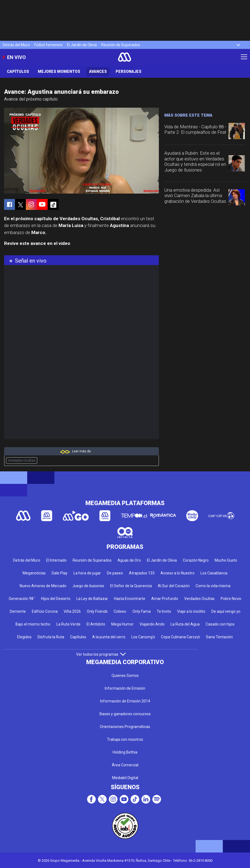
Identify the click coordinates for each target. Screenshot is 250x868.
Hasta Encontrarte (130, 599)
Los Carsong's (143, 637)
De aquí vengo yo (226, 611)
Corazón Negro (196, 560)
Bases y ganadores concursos (125, 714)
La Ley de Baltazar (92, 599)
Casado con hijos (220, 624)
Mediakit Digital (125, 778)
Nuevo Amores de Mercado (43, 586)
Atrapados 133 (142, 573)
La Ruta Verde (68, 624)
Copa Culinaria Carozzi (180, 637)
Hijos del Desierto (56, 599)
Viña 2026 (72, 611)
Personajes (129, 71)
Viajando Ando (152, 624)
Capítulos (18, 71)
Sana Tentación (219, 637)
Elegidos (24, 637)
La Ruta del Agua (185, 624)
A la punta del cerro (109, 637)
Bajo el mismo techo (33, 624)
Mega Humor (122, 624)
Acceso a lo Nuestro (178, 573)
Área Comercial (125, 765)
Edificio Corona (45, 611)
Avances (98, 71)
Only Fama (142, 611)
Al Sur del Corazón (174, 586)
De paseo (115, 573)
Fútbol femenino (48, 45)
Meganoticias (34, 573)
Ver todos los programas (101, 654)
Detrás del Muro (16, 45)
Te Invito (164, 611)
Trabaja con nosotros (125, 739)
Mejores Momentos (59, 71)
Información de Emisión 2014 (125, 701)
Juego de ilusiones (88, 586)
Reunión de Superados (121, 45)
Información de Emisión (125, 688)
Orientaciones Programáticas (125, 727)
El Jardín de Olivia (82, 45)
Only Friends (97, 611)
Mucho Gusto (226, 560)
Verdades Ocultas (22, 461)
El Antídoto (96, 624)
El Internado (56, 560)
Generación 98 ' (22, 599)
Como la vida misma (213, 586)
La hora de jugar (87, 573)
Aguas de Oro (129, 560)
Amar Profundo (165, 599)
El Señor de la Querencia (131, 586)
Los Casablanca (214, 573)
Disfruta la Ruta (51, 637)
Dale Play (60, 573)
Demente (18, 611)
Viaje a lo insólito (191, 611)
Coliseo (120, 611)
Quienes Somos (125, 676)
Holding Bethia (125, 752)
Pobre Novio (231, 599)
